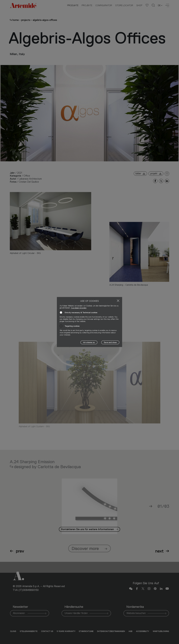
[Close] (118, 301)
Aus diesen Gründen (79, 308)
